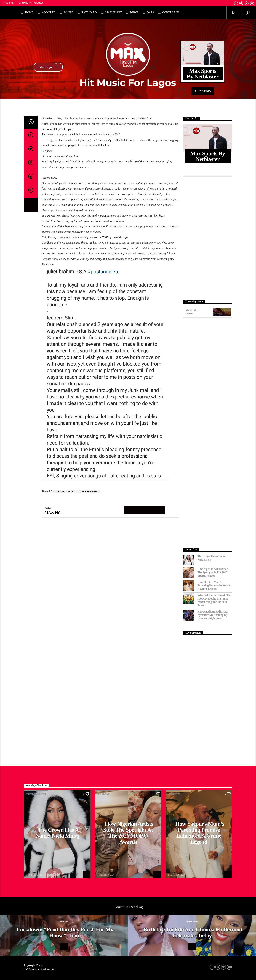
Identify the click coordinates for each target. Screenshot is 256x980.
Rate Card (89, 12)
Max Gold (191, 310)
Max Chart (113, 12)
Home (29, 12)
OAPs (150, 12)
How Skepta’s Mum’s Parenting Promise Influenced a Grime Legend (214, 585)
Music (69, 12)
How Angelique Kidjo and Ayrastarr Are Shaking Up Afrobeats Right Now (213, 615)
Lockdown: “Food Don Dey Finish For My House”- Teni (65, 932)
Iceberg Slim (65, 491)
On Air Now (203, 91)
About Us (49, 12)
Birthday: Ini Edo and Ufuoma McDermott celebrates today (193, 932)
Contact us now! (30, 3)
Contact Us (171, 12)
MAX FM (53, 512)
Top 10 (8, 3)
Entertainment (36, 794)
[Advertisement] (208, 237)
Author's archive (144, 510)
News (134, 12)
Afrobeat (103, 794)
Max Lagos (48, 67)
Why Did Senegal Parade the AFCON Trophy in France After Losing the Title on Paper (214, 600)
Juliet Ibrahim (88, 491)
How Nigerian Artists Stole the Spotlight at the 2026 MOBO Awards (213, 572)
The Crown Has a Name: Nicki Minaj (212, 558)
